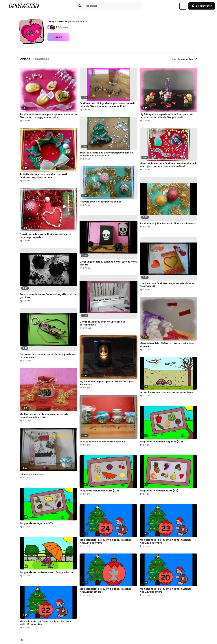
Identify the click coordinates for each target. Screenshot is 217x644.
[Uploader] (183, 6)
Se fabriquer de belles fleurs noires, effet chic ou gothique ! (48, 296)
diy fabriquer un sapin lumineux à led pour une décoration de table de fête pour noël (166, 116)
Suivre (58, 37)
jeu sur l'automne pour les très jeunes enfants (166, 392)
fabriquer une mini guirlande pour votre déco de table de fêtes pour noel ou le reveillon (107, 105)
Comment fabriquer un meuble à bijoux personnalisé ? (102, 323)
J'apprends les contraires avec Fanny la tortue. (47, 572)
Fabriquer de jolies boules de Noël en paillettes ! (168, 224)
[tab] (25, 59)
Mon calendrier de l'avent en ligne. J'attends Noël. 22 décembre (46, 623)
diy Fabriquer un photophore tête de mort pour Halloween (107, 383)
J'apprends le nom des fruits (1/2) (159, 491)
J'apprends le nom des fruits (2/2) (99, 491)
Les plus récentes (185, 59)
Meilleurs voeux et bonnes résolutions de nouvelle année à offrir (44, 416)
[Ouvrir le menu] (5, 6)
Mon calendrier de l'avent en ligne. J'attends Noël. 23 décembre (166, 541)
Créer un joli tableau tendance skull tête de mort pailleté (108, 263)
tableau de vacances (32, 474)
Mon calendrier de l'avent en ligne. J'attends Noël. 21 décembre (105, 590)
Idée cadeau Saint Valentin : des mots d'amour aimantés (167, 345)
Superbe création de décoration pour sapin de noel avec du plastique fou (106, 154)
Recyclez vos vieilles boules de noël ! (102, 202)
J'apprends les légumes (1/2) (36, 523)
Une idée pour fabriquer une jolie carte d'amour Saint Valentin (167, 285)
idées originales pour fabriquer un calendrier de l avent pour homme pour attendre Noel (168, 165)
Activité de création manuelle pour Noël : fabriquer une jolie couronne (44, 176)
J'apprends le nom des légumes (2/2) (161, 442)
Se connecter (202, 6)
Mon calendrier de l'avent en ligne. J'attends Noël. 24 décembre (105, 541)
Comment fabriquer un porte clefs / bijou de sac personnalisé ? (48, 356)
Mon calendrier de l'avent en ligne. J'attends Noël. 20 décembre (166, 590)
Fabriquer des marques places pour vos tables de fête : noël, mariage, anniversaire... (48, 116)
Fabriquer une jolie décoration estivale (102, 442)
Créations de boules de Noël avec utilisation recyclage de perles (46, 236)
